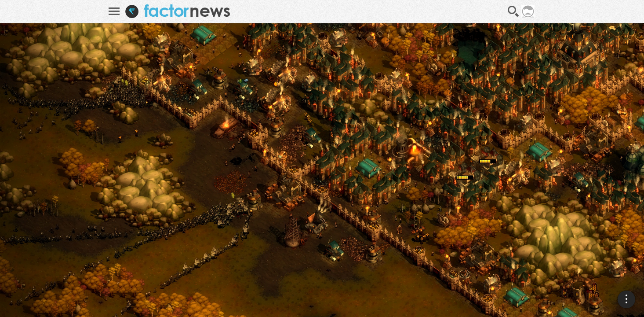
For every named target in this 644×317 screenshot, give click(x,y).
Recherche (513, 11)
